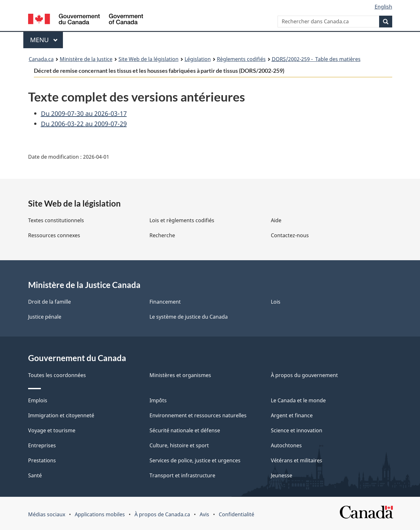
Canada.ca (41, 59)
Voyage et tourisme (52, 430)
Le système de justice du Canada (189, 317)
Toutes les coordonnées (57, 375)
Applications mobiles (100, 514)
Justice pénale (45, 317)
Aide (276, 220)
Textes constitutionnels (56, 220)
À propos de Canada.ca (162, 514)
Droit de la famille (50, 302)
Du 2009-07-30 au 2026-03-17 (84, 114)
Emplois (38, 400)
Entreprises (42, 445)
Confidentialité (237, 514)
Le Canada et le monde (298, 400)
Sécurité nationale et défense (185, 430)
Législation (198, 59)
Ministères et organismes (180, 375)
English (383, 7)
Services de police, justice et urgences (195, 460)
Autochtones (286, 445)
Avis (204, 514)
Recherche (162, 235)
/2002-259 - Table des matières (316, 59)
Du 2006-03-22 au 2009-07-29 (84, 124)
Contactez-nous (290, 235)
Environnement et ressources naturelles (198, 415)
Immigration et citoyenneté (61, 415)
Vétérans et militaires (297, 460)
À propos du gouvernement (304, 375)
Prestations (42, 460)
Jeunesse (282, 475)
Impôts (158, 400)
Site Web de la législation (149, 59)
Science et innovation (297, 430)
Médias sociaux (47, 514)
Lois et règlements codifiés (182, 220)
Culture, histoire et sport (179, 445)
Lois (276, 302)
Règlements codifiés (241, 59)
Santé (35, 475)
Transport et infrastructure (182, 475)
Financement (165, 302)
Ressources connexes (54, 235)
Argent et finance (292, 415)
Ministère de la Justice (86, 59)
